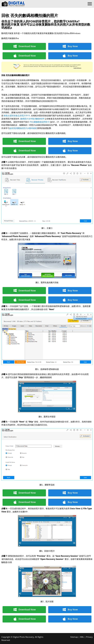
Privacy (89, 637)
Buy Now (73, 46)
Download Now (27, 46)
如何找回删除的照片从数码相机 (23, 128)
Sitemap (74, 637)
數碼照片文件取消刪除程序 (32, 119)
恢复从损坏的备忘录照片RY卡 (17, 116)
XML (82, 637)
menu (90, 4)
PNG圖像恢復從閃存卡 (40, 122)
